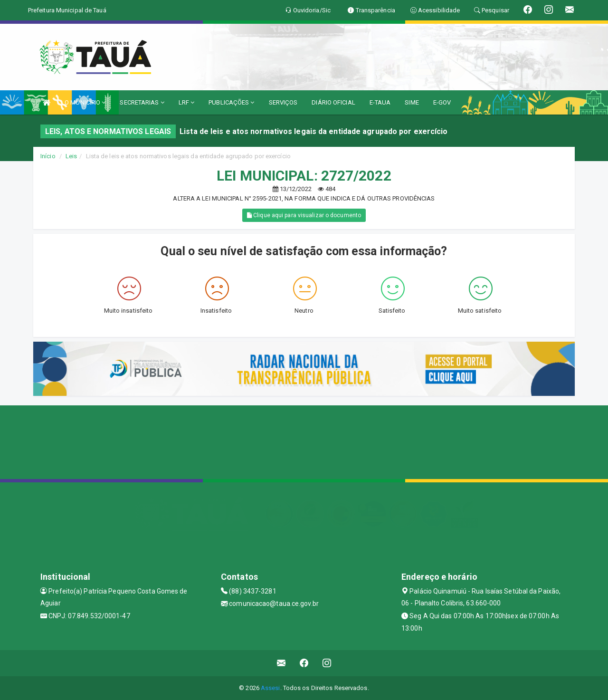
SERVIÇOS (283, 102)
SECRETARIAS (142, 102)
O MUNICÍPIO (85, 102)
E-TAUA (380, 102)
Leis (71, 156)
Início (48, 156)
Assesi (271, 688)
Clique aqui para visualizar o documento (304, 215)
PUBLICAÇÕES (231, 102)
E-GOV (442, 102)
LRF (187, 102)
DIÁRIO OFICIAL (333, 102)
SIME (412, 102)
